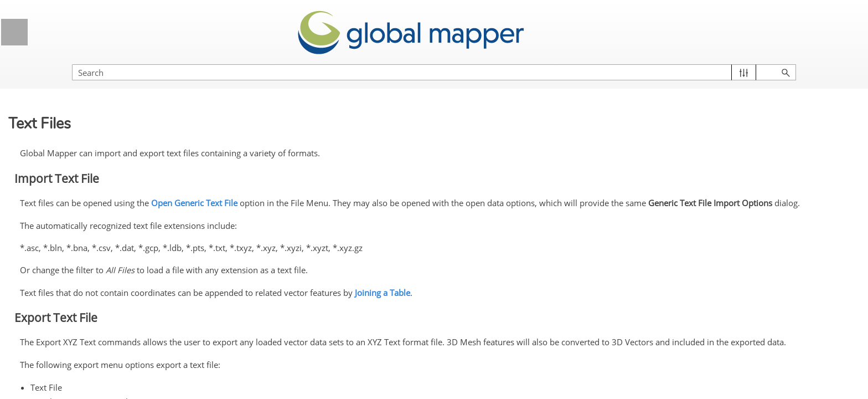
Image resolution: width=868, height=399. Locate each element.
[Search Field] (749, 61)
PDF (61, 253)
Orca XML (71, 198)
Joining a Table (569, 282)
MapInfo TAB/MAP (86, 116)
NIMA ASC (72, 178)
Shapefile (70, 369)
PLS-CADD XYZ (83, 307)
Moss (63, 157)
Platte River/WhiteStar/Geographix (104, 280)
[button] (807, 61)
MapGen (69, 75)
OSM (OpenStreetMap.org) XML (102, 226)
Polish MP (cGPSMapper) (100, 328)
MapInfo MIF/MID (84, 95)
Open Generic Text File (380, 187)
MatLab (67, 137)
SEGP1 (67, 349)
